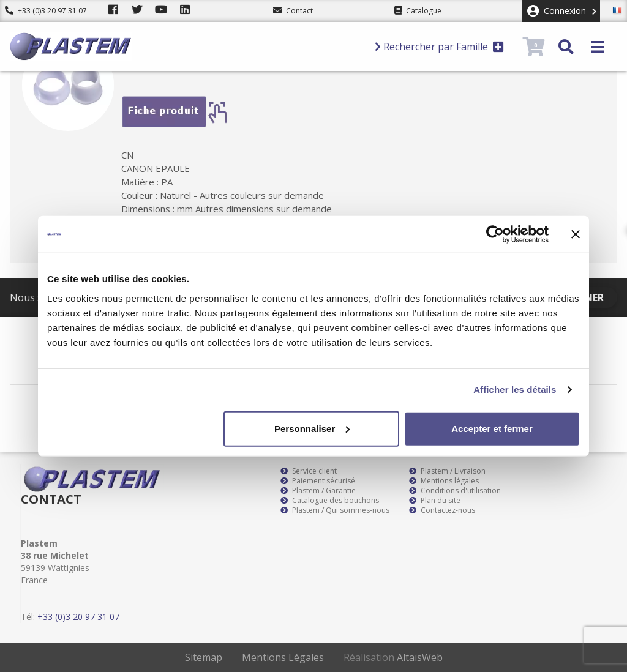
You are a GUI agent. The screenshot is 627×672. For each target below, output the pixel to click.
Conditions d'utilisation (455, 491)
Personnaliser (312, 428)
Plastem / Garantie (318, 491)
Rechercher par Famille (439, 47)
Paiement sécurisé (318, 481)
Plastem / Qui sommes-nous (335, 510)
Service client (309, 471)
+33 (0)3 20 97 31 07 (46, 11)
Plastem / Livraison (447, 471)
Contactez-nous (442, 510)
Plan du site (435, 501)
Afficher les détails (515, 390)
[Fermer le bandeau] (576, 234)
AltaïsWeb (420, 657)
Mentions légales (444, 481)
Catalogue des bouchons (330, 501)
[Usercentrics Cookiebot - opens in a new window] (495, 234)
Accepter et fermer (492, 428)
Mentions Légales (283, 657)
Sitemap (204, 657)
